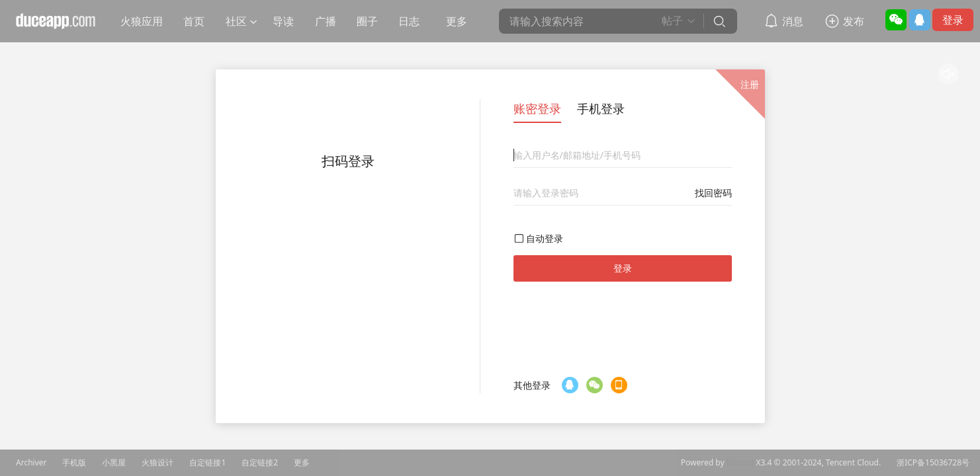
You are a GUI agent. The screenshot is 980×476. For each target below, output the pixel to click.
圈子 (367, 21)
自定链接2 (260, 463)
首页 (194, 21)
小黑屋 (114, 463)
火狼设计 (157, 463)
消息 (793, 21)
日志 (409, 21)
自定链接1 (207, 463)
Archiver (31, 463)
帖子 (672, 21)
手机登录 (601, 108)
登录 (953, 20)
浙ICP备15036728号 (933, 463)
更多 (457, 21)
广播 (326, 21)
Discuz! (740, 463)
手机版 (74, 463)
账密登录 (537, 108)
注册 (750, 84)
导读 (283, 21)
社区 (236, 21)
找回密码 (713, 193)
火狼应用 (142, 21)
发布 (854, 21)
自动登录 (545, 238)
